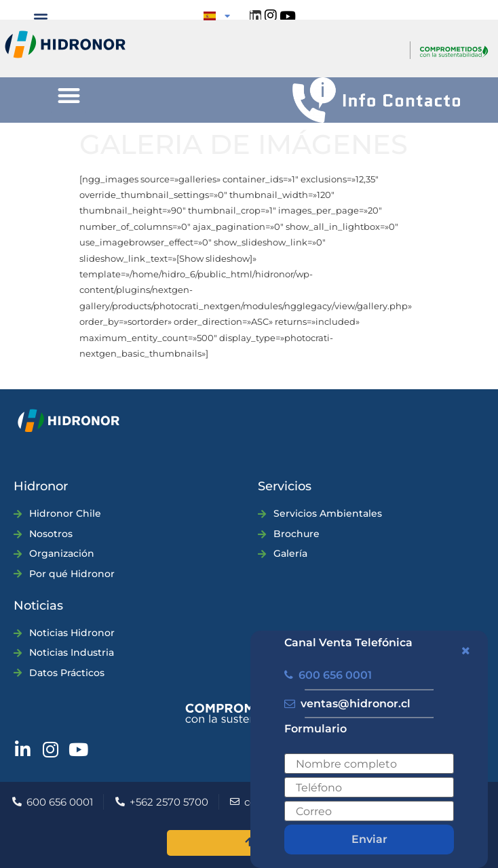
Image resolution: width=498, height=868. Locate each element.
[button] (41, 17)
